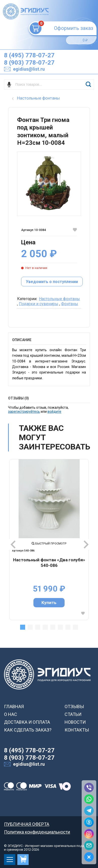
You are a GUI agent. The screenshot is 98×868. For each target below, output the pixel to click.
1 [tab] (23, 627)
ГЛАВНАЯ (14, 706)
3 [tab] (38, 627)
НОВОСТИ (75, 722)
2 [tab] (30, 627)
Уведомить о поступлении (52, 282)
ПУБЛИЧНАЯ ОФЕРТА (27, 824)
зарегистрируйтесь (24, 412)
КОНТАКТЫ (77, 730)
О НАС (11, 714)
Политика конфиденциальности (37, 832)
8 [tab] (75, 627)
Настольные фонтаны (59, 299)
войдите (54, 412)
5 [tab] (53, 627)
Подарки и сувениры (39, 304)
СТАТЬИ (73, 714)
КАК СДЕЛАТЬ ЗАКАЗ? (28, 730)
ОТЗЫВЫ (74, 706)
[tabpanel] (49, 539)
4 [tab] (45, 627)
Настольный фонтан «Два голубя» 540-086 (49, 563)
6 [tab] (60, 627)
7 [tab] (68, 627)
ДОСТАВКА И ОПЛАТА (27, 722)
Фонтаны (70, 304)
